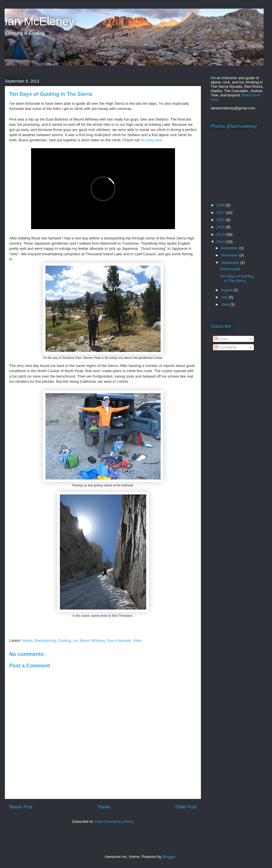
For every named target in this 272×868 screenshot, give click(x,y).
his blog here (151, 140)
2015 (221, 227)
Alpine (27, 640)
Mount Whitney (92, 640)
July (225, 297)
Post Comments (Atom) (114, 822)
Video (137, 640)
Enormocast (230, 269)
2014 (221, 234)
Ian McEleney (39, 21)
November (230, 255)
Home (104, 807)
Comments (225, 347)
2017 (221, 213)
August (227, 290)
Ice (75, 640)
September (231, 263)
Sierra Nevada (119, 640)
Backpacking (45, 640)
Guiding (64, 640)
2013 (221, 242)
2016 (221, 220)
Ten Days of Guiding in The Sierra (237, 278)
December (230, 248)
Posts (221, 339)
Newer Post (21, 807)
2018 (221, 205)
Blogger (169, 857)
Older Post (186, 807)
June (226, 304)
